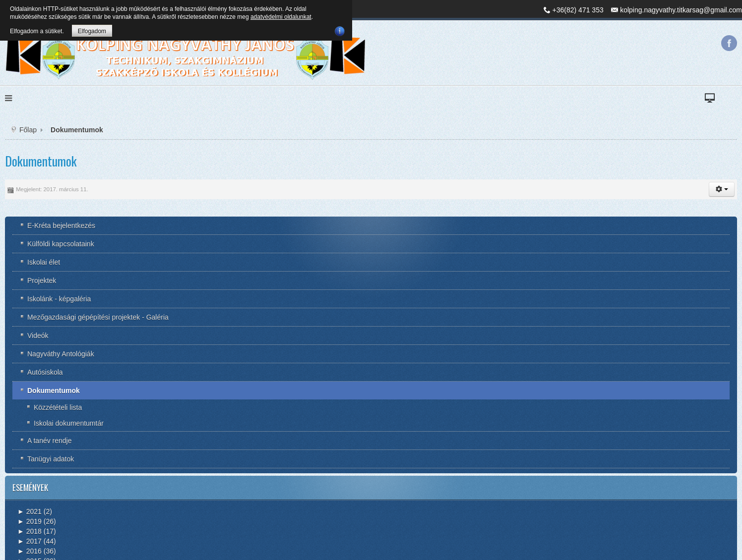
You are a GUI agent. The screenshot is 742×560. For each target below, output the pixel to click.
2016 (30, 551)
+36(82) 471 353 (578, 10)
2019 (30, 521)
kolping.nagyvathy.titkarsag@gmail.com (681, 10)
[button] (722, 189)
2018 (30, 531)
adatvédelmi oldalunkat (281, 17)
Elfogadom (92, 31)
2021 (30, 511)
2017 (30, 541)
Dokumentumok (41, 161)
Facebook (729, 43)
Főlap (28, 130)
